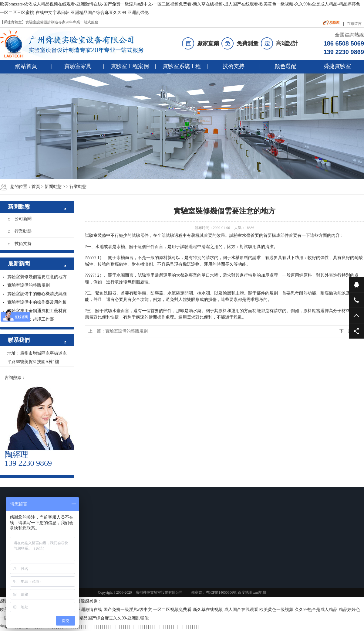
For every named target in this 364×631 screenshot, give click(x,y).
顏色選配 (285, 66)
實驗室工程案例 (130, 66)
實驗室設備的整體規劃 (29, 285)
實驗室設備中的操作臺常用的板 (37, 302)
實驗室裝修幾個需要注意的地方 (37, 277)
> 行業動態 (76, 187)
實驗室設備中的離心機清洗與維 (37, 294)
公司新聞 (20, 219)
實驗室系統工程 (182, 66)
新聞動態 (53, 187)
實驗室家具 (78, 66)
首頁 (36, 187)
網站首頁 (26, 66)
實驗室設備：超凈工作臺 (31, 319)
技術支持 (234, 66)
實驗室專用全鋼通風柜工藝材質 (37, 311)
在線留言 (354, 24)
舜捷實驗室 (337, 66)
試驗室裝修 (96, 235)
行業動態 (20, 231)
